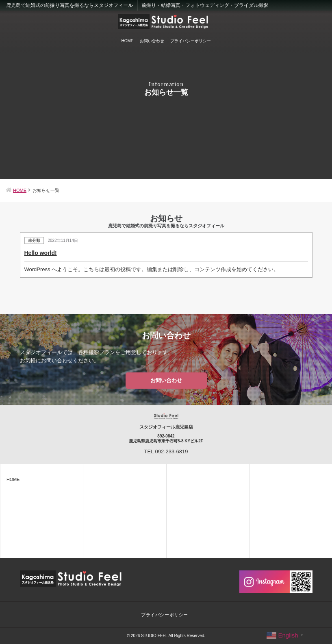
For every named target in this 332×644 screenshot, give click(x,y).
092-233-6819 (172, 451)
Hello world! (41, 253)
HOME (128, 41)
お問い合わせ (152, 41)
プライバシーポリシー (191, 41)
